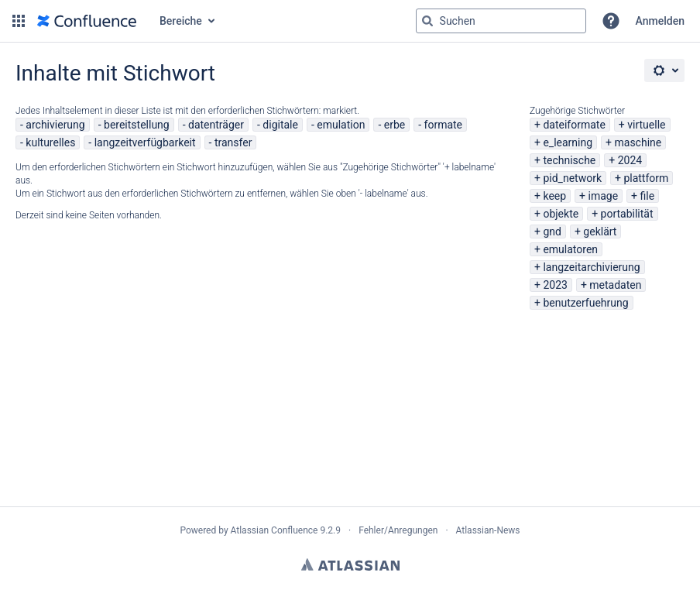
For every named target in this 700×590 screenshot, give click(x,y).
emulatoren (570, 249)
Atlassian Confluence (275, 530)
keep (554, 196)
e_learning (568, 142)
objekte (561, 214)
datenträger (216, 125)
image (604, 196)
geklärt (600, 232)
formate (444, 125)
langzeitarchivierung (591, 267)
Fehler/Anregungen (398, 530)
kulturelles (50, 142)
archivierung (55, 125)
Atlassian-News (488, 530)
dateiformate (574, 125)
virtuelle (646, 125)
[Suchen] (427, 21)
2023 (555, 285)
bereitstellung (137, 125)
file (648, 196)
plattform (646, 178)
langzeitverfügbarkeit (145, 142)
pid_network (572, 178)
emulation (341, 125)
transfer (233, 142)
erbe (395, 125)
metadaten (615, 285)
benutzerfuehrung (585, 303)
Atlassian (350, 564)
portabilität (627, 214)
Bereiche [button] (181, 21)
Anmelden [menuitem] (660, 21)
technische (569, 160)
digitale (280, 125)
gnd (552, 232)
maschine (638, 142)
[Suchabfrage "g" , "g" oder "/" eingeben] (501, 21)
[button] (19, 21)
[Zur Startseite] (87, 21)
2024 (630, 160)
